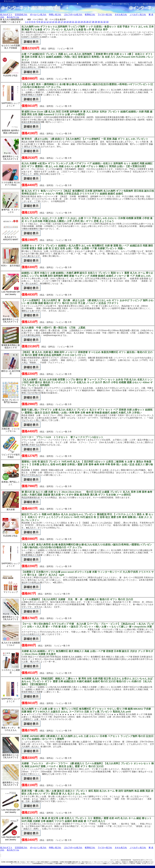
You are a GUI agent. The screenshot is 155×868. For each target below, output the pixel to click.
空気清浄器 (115, 863)
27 (90, 22)
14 (53, 22)
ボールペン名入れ (38, 14)
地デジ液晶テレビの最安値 (127, 863)
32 (104, 22)
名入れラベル (13, 17)
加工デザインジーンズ (92, 863)
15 (56, 22)
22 (76, 22)
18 (65, 22)
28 (93, 22)
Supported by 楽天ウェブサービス (142, 860)
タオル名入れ (121, 14)
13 (50, 22)
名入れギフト (6, 14)
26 (87, 22)
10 (42, 22)
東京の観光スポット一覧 (89, 862)
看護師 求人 (125, 862)
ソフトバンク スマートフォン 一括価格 (25, 863)
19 (67, 22)
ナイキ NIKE (67, 863)
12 (47, 22)
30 (99, 22)
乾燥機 (138, 863)
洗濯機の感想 (5, 862)
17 (62, 22)
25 (84, 22)
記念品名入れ (21, 14)
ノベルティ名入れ (138, 14)
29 (96, 22)
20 (70, 22)
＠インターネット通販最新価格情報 (143, 4)
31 (102, 22)
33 (107, 22)
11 (45, 22)
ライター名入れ (105, 14)
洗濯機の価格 (63, 862)
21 (73, 22)
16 (59, 22)
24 (82, 22)
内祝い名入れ (55, 14)
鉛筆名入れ (90, 14)
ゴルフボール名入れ (73, 14)
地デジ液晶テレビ (32, 862)
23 (79, 22)
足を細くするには (147, 863)
